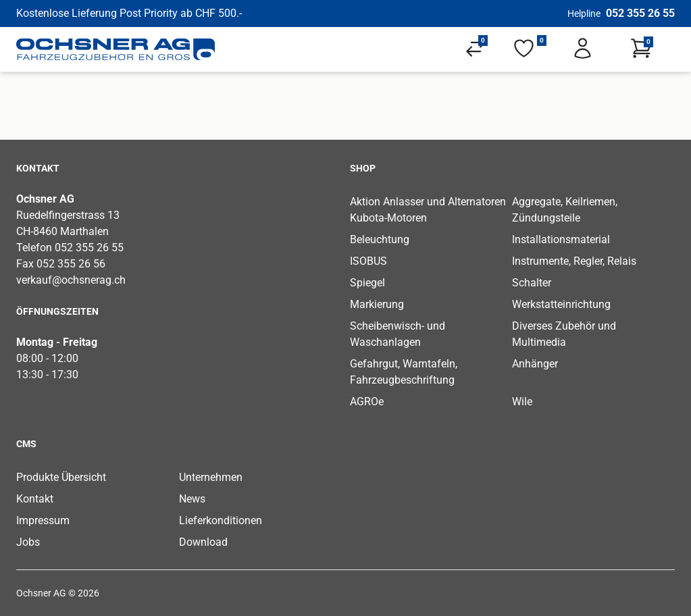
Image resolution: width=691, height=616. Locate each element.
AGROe (367, 402)
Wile (522, 402)
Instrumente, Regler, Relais (574, 261)
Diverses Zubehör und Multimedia (564, 334)
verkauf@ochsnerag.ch (71, 280)
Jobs (28, 542)
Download (203, 542)
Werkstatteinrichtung (561, 304)
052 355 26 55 (640, 13)
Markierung (377, 304)
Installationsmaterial (561, 239)
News (192, 499)
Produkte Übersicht (61, 477)
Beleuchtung (380, 239)
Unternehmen (211, 477)
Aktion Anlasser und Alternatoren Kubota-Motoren (428, 210)
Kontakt (35, 499)
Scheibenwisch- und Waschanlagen (398, 334)
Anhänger (535, 364)
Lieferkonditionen (221, 520)
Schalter (532, 283)
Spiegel (367, 283)
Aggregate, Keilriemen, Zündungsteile (565, 210)
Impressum (43, 520)
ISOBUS (368, 261)
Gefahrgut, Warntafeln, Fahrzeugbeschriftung (404, 372)
